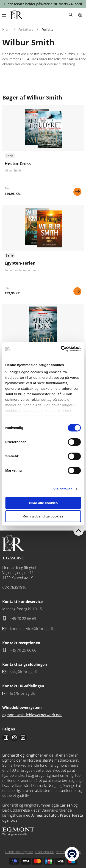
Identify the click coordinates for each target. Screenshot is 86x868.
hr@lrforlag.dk (22, 693)
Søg (71, 15)
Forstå (78, 815)
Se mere (77, 192)
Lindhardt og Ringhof (21, 755)
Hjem (6, 29)
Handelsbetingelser (19, 852)
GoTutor (51, 815)
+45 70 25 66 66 (23, 650)
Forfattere (26, 29)
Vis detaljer (63, 489)
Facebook (6, 738)
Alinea (37, 815)
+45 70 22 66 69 (23, 619)
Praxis (65, 815)
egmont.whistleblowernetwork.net (32, 715)
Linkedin (23, 738)
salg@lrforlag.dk (24, 672)
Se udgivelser (43, 152)
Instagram (14, 738)
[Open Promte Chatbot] (72, 854)
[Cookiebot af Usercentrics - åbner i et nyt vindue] (61, 349)
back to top (79, 531)
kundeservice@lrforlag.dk (32, 629)
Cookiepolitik (44, 852)
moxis (12, 820)
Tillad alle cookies (43, 503)
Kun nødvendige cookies (43, 516)
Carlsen (66, 805)
